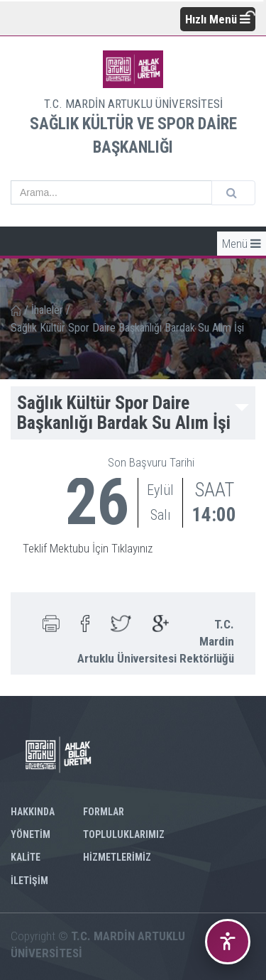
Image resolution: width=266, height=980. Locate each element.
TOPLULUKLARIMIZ (124, 834)
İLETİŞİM (29, 881)
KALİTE (26, 857)
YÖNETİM (31, 834)
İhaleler (47, 310)
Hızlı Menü (218, 19)
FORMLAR (104, 812)
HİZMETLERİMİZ (117, 857)
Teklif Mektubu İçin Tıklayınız (88, 548)
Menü (242, 244)
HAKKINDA (33, 812)
